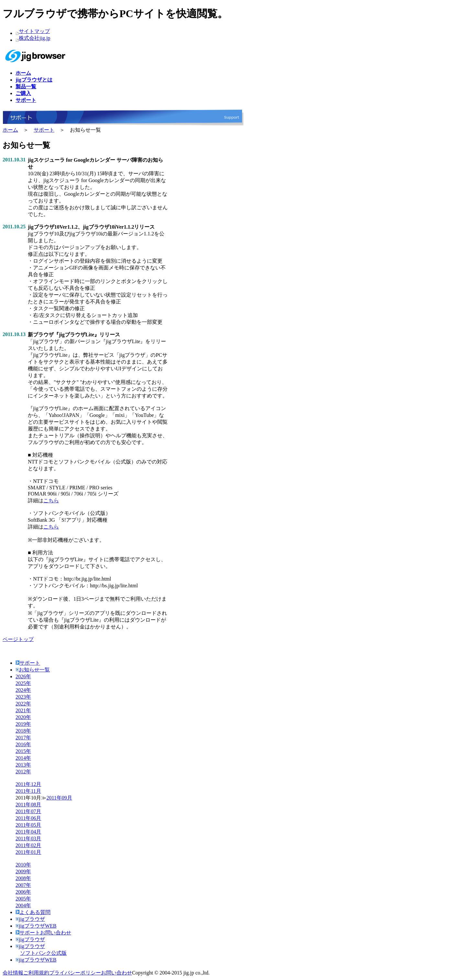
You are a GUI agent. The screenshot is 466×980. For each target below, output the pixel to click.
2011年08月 (28, 805)
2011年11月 (28, 791)
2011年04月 (28, 832)
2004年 (23, 905)
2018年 (23, 731)
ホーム (10, 130)
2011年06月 (28, 818)
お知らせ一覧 (33, 670)
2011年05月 (28, 825)
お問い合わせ (116, 973)
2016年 (23, 744)
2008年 (23, 878)
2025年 (23, 683)
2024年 (23, 690)
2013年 (23, 765)
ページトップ (18, 639)
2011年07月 (28, 811)
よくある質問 (33, 912)
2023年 (23, 697)
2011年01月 (28, 852)
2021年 (23, 710)
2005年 (23, 899)
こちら (51, 501)
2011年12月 (28, 784)
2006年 (23, 892)
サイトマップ (34, 31)
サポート (44, 130)
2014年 (23, 758)
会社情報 (13, 973)
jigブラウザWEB (36, 926)
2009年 (23, 871)
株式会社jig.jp (34, 38)
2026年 (23, 676)
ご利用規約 (36, 973)
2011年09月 (59, 798)
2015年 (23, 751)
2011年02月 (28, 845)
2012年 (23, 772)
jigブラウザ (30, 919)
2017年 (23, 738)
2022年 (23, 704)
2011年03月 (28, 838)
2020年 (23, 717)
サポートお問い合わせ (43, 933)
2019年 (23, 724)
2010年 (23, 865)
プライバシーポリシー (75, 973)
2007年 (23, 885)
